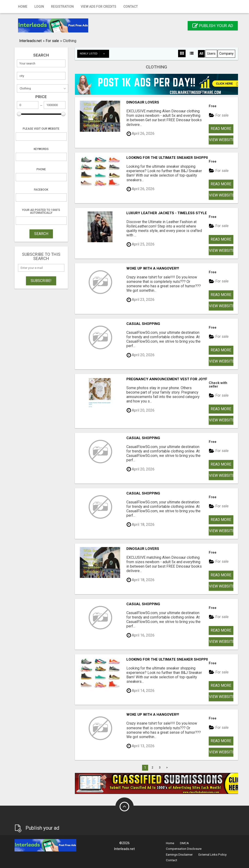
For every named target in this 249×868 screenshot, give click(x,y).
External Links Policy (212, 855)
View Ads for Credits (99, 7)
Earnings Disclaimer (179, 855)
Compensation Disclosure (184, 849)
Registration (62, 7)
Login (39, 7)
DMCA (184, 843)
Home (23, 7)
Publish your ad (213, 26)
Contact (131, 7)
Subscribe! (41, 281)
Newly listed (94, 54)
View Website (221, 140)
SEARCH (41, 234)
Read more (221, 129)
